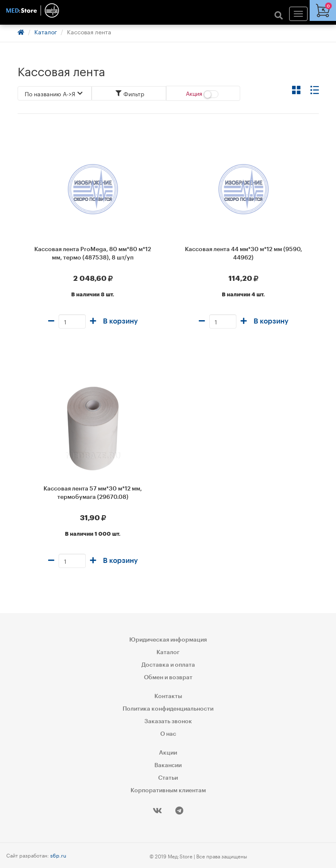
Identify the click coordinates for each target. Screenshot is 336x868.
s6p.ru (58, 855)
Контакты (168, 696)
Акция (202, 93)
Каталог (46, 31)
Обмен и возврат (168, 678)
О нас (168, 734)
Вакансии (168, 765)
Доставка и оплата (168, 665)
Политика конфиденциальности (168, 709)
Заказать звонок (168, 722)
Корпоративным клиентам (168, 791)
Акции (168, 753)
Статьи (168, 778)
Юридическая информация (168, 640)
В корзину (120, 321)
